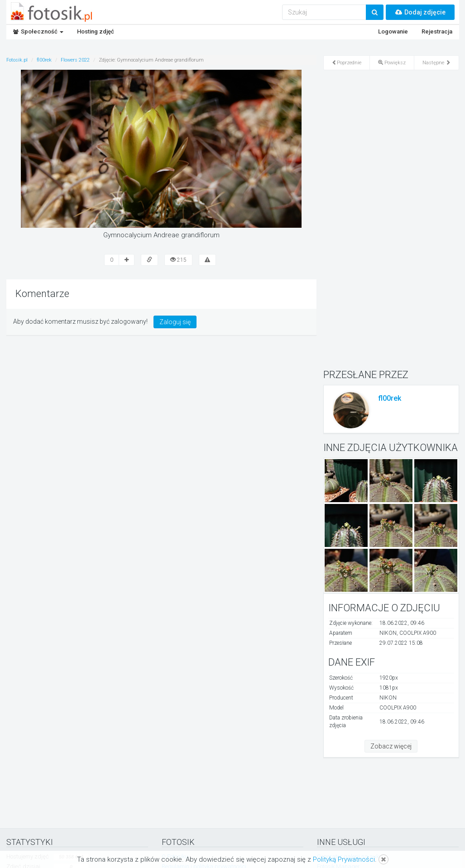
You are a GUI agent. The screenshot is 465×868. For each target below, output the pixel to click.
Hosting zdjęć (96, 31)
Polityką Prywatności (344, 859)
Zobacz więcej (391, 746)
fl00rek (390, 398)
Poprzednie (347, 63)
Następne (436, 63)
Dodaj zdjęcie (420, 12)
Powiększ (392, 63)
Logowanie (393, 31)
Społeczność (38, 31)
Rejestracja (437, 31)
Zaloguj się (175, 322)
